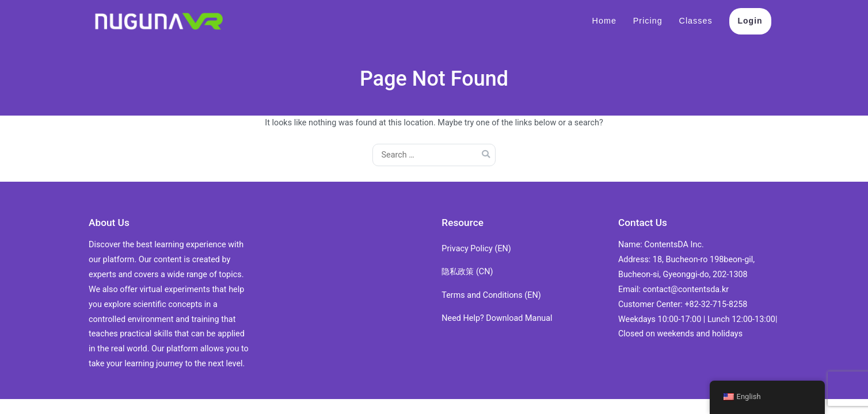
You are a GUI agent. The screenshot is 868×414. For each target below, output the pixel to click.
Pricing (648, 21)
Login (750, 21)
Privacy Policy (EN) (476, 249)
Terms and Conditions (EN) (491, 295)
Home (604, 21)
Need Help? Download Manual (497, 318)
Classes (696, 21)
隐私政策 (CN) (467, 272)
